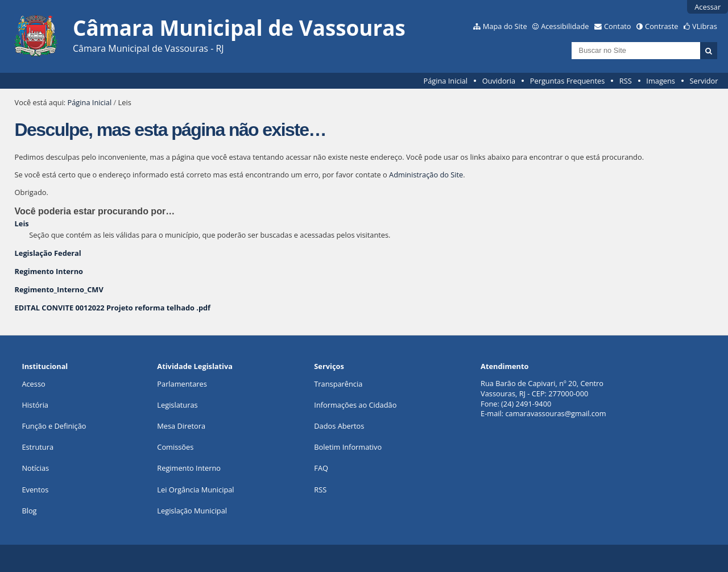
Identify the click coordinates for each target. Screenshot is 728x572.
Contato (618, 26)
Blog (29, 511)
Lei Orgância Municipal (195, 490)
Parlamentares (182, 384)
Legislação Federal (48, 253)
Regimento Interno (49, 271)
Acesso (33, 384)
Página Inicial (445, 81)
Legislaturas (177, 405)
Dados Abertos (339, 426)
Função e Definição (54, 426)
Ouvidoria (499, 81)
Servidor (704, 81)
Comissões (175, 447)
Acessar (708, 7)
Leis (22, 223)
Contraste (661, 26)
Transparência (338, 384)
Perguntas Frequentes (567, 81)
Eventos (35, 490)
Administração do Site (426, 175)
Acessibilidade (565, 26)
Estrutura (38, 447)
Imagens (661, 81)
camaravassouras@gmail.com (555, 413)
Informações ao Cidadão (355, 405)
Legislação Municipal (192, 511)
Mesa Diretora (181, 426)
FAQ (321, 468)
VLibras (705, 26)
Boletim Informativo (348, 447)
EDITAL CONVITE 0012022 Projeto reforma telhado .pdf (113, 308)
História (35, 405)
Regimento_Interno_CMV (59, 289)
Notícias (35, 468)
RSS (626, 81)
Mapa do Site (505, 26)
